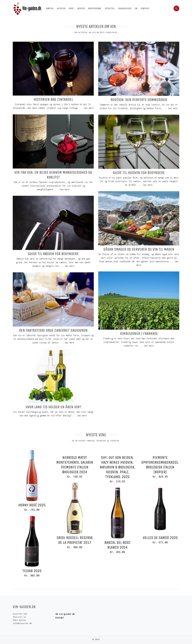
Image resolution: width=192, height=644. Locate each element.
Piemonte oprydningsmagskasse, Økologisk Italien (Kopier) (160, 465)
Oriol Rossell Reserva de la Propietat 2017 (75, 540)
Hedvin (81, 8)
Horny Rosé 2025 (32, 505)
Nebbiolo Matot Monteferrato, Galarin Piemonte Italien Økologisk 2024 (75, 465)
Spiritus (110, 8)
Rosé (71, 8)
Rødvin (50, 8)
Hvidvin (61, 8)
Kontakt (145, 8)
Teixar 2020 (32, 571)
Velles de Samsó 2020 (160, 538)
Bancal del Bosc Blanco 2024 (117, 545)
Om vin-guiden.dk (65, 614)
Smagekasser (125, 8)
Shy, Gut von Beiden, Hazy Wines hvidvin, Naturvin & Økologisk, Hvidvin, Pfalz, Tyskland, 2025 (117, 467)
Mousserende (95, 8)
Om (136, 8)
